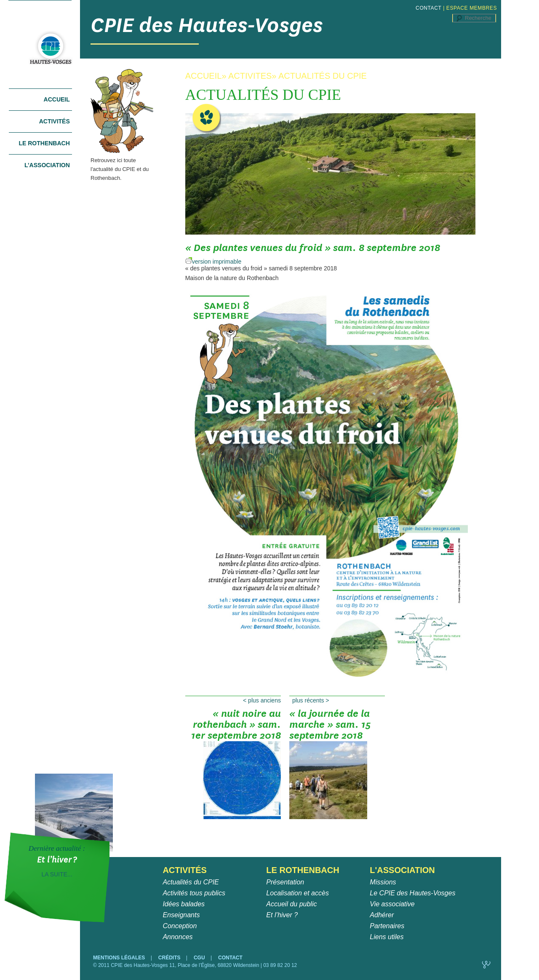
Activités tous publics (194, 893)
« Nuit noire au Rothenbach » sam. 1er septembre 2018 (236, 727)
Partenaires (387, 926)
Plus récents (311, 700)
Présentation (285, 882)
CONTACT (428, 8)
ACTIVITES (250, 76)
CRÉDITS (170, 958)
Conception (180, 926)
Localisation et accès (298, 893)
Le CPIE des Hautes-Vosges (412, 893)
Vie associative (392, 904)
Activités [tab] (55, 121)
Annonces (177, 937)
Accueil (57, 99)
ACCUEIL (204, 76)
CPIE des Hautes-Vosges (207, 25)
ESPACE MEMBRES (472, 8)
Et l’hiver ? (282, 915)
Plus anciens (262, 700)
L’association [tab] (47, 165)
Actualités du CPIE (191, 882)
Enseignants (181, 915)
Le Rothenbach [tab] (44, 143)
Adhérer (382, 915)
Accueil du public (291, 904)
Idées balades (184, 904)
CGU (200, 958)
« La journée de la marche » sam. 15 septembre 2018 (330, 727)
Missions (383, 882)
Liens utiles (387, 937)
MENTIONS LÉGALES (120, 958)
